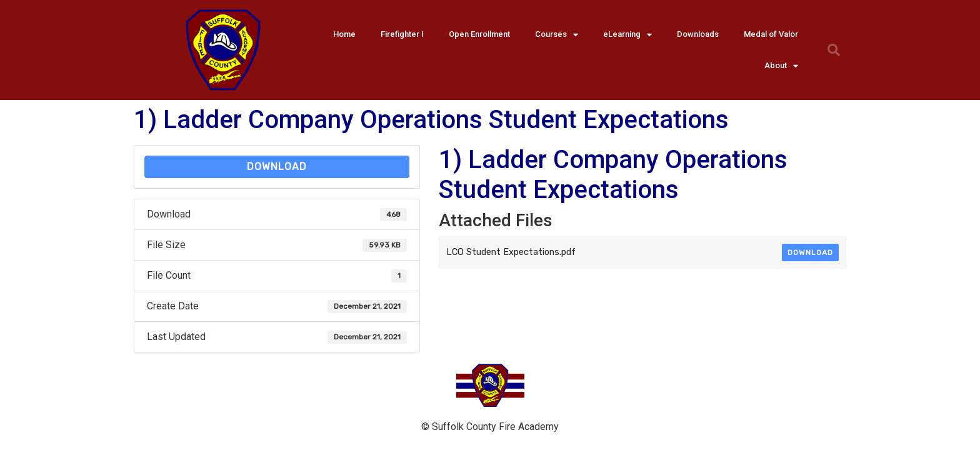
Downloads (698, 34)
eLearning (627, 35)
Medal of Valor (771, 34)
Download (277, 167)
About (781, 66)
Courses (557, 35)
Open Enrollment (479, 34)
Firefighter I (402, 34)
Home (344, 34)
